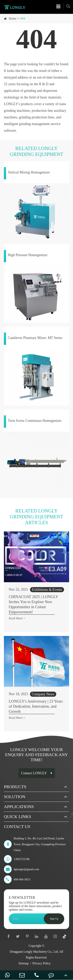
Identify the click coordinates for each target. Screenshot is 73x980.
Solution (15, 797)
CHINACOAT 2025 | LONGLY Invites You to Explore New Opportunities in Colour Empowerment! (33, 604)
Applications (19, 807)
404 (23, 18)
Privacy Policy (42, 963)
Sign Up (54, 919)
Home (13, 18)
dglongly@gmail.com (22, 869)
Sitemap (23, 963)
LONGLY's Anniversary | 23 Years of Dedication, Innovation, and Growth (36, 706)
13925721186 (17, 859)
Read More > (17, 618)
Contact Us (17, 827)
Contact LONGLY (36, 773)
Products (15, 787)
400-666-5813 (17, 879)
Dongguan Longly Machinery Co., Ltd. (34, 952)
